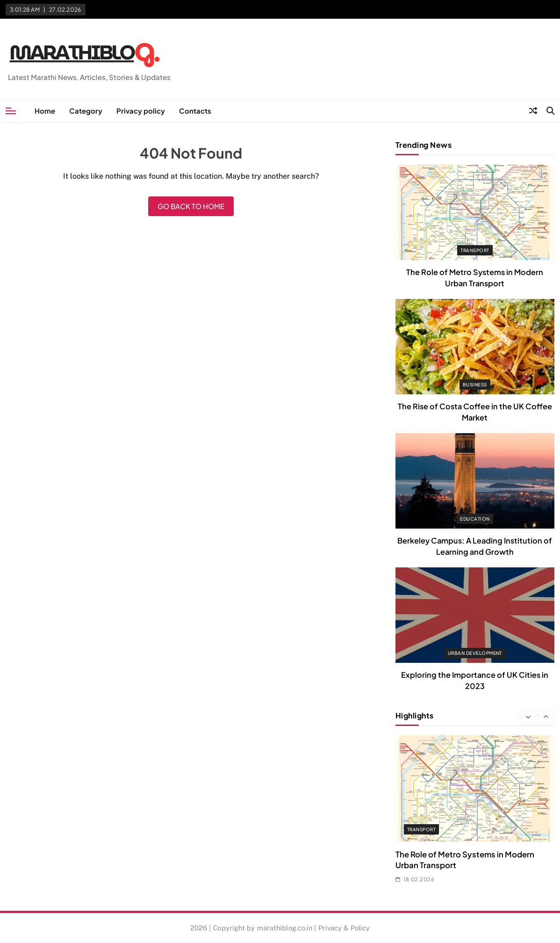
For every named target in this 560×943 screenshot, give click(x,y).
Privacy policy (141, 111)
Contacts (195, 111)
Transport (475, 250)
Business (475, 384)
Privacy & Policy (344, 928)
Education (475, 519)
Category (86, 111)
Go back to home (191, 206)
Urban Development (475, 653)
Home (45, 111)
